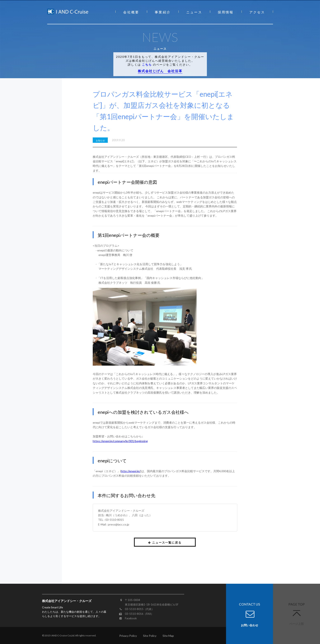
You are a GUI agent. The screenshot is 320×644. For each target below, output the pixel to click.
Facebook (131, 618)
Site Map (168, 636)
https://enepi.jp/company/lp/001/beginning (120, 441)
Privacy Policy (128, 636)
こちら (147, 65)
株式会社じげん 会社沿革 (160, 71)
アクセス (257, 12)
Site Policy (150, 636)
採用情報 (226, 12)
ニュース (194, 12)
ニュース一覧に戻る (165, 542)
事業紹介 (163, 12)
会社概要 (131, 12)
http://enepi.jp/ (131, 471)
